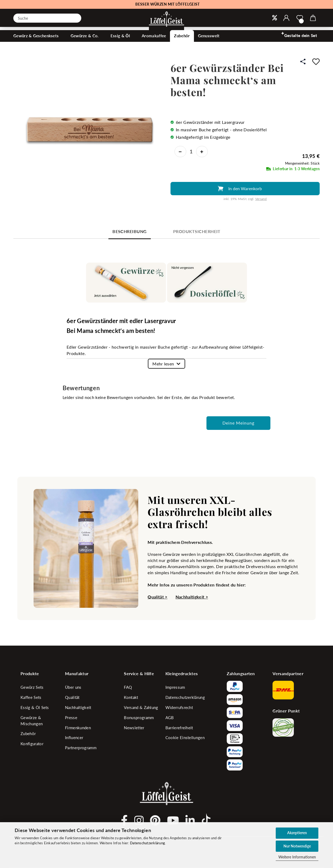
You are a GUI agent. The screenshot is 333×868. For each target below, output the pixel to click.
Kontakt (131, 697)
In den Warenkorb (245, 188)
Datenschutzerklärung (147, 843)
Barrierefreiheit (179, 728)
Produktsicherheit (197, 231)
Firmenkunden (78, 728)
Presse (71, 718)
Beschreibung (130, 231)
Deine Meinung (238, 423)
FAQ (128, 687)
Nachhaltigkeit (78, 707)
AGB (170, 718)
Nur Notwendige (297, 846)
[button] (286, 18)
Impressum (175, 687)
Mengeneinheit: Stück (302, 163)
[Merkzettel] (300, 18)
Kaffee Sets (31, 697)
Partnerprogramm (81, 748)
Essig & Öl (121, 41)
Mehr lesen (163, 364)
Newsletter (134, 728)
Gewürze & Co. (85, 41)
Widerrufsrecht (179, 707)
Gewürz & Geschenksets (37, 41)
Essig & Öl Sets (35, 707)
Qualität (72, 697)
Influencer (74, 737)
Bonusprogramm (139, 718)
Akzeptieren (297, 833)
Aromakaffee (154, 41)
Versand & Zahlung (141, 707)
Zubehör (182, 41)
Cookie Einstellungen (185, 737)
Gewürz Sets (32, 687)
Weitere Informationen (297, 857)
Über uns (73, 687)
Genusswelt (209, 41)
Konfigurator (32, 744)
